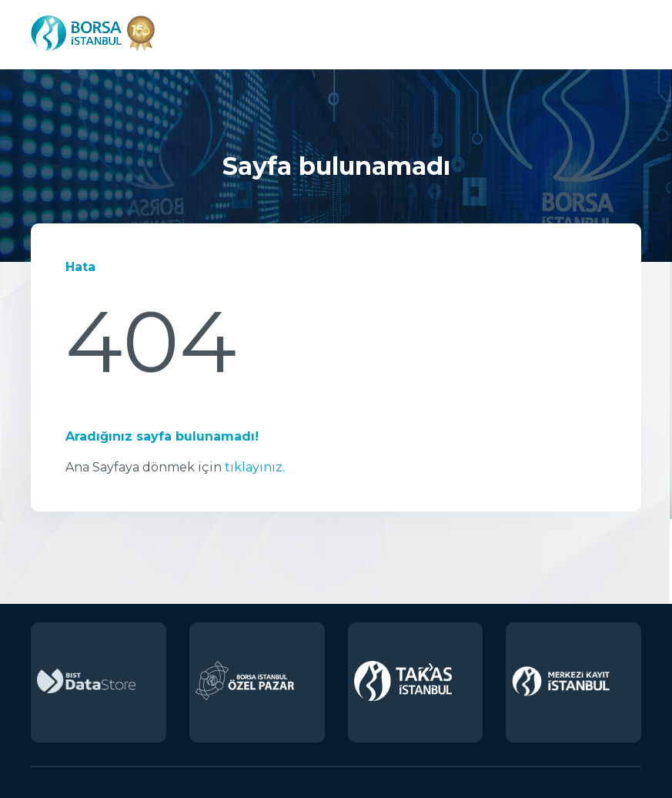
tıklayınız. (255, 467)
